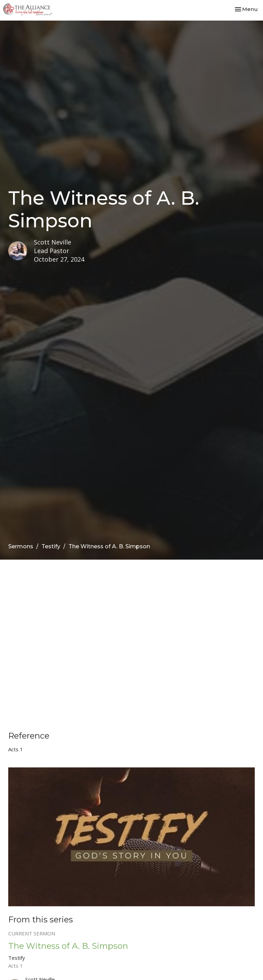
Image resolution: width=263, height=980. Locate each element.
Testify (51, 546)
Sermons (21, 546)
